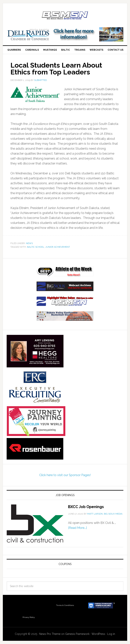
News (29, 243)
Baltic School (36, 247)
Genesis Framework (77, 634)
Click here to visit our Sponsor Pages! (65, 475)
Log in (111, 634)
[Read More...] (77, 528)
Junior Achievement (58, 247)
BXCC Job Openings (86, 507)
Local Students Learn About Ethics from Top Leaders (56, 69)
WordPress (98, 634)
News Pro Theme (50, 634)
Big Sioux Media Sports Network (65, 16)
